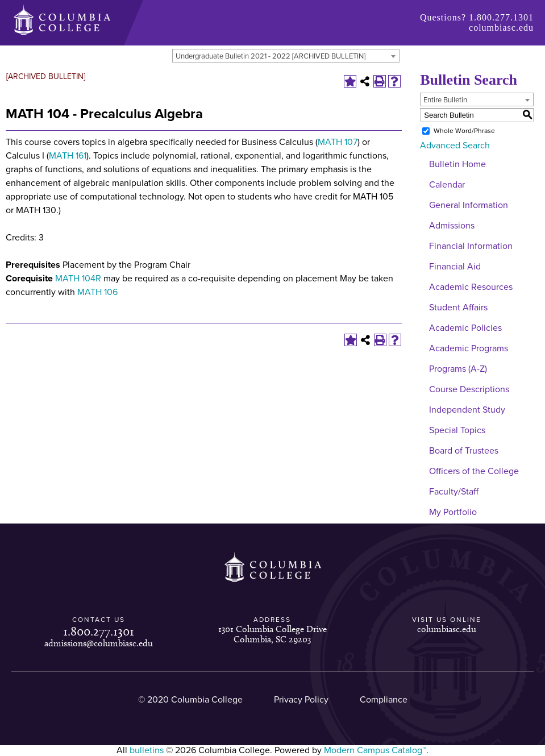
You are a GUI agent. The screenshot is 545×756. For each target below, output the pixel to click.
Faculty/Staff (454, 492)
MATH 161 (68, 156)
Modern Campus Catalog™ (375, 750)
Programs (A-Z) (458, 369)
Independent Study (467, 410)
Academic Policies (465, 328)
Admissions (452, 226)
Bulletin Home (457, 164)
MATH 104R (78, 279)
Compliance (384, 700)
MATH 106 (97, 292)
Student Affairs (458, 308)
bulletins (147, 750)
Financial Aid (455, 267)
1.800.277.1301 (501, 17)
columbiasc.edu (501, 28)
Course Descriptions (469, 389)
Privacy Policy (301, 700)
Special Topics (457, 430)
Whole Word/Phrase (464, 131)
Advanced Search (455, 146)
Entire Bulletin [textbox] (445, 100)
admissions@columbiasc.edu (99, 643)
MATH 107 (338, 142)
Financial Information (471, 246)
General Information (469, 205)
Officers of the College (474, 471)
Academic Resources (471, 287)
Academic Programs (469, 348)
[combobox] (286, 56)
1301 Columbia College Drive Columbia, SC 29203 (272, 634)
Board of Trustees (464, 451)
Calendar (447, 185)
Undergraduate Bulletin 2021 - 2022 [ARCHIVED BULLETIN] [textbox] (271, 56)
